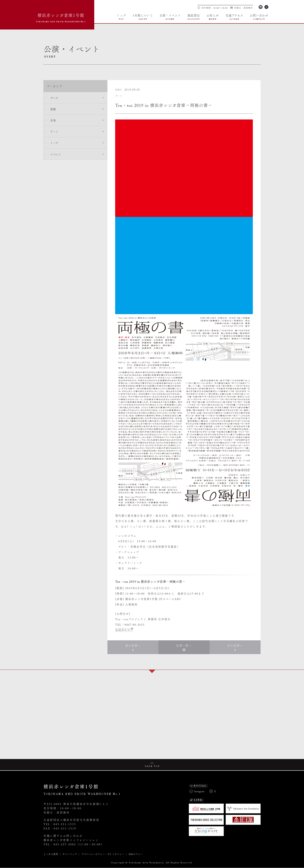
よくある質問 (51, 854)
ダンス (55, 98)
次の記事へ (235, 646)
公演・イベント (170, 17)
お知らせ (213, 17)
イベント (56, 155)
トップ (121, 17)
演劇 (53, 109)
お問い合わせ (259, 17)
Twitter (266, 7)
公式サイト (123, 630)
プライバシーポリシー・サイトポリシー (103, 854)
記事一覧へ (184, 646)
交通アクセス (234, 17)
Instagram (261, 7)
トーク (55, 144)
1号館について (143, 17)
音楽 (53, 121)
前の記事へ (133, 646)
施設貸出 (194, 17)
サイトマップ (70, 854)
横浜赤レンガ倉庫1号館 (61, 17)
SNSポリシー (136, 854)
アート (55, 132)
